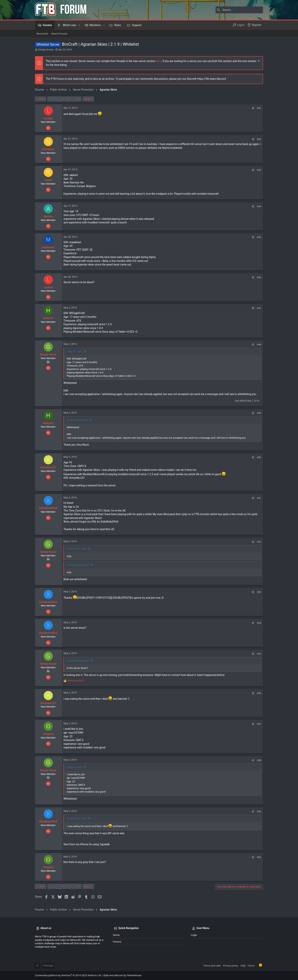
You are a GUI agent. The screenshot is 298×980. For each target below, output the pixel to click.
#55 (259, 654)
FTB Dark (48, 966)
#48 (259, 345)
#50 (259, 457)
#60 (259, 857)
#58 (259, 760)
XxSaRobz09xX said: (78, 565)
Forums (117, 942)
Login (194, 935)
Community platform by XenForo (68, 975)
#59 (259, 811)
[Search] (239, 10)
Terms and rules (212, 966)
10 (78, 99)
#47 (259, 308)
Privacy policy (231, 966)
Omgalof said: (74, 767)
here (158, 61)
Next (87, 99)
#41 (259, 108)
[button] (79, 25)
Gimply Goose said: (77, 420)
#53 (259, 592)
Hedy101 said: (74, 351)
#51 (259, 498)
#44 (259, 206)
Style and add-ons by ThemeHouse (122, 975)
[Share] (253, 108)
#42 (259, 139)
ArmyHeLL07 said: (77, 549)
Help (243, 966)
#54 (259, 623)
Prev (42, 99)
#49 (259, 413)
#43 (259, 170)
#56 (259, 693)
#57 (259, 724)
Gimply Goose (46, 50)
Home (116, 935)
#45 (259, 237)
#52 (259, 542)
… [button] (73, 99)
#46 (259, 277)
